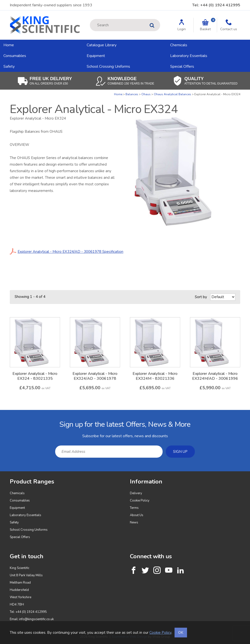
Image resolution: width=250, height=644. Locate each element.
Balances (132, 94)
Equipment (96, 56)
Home (9, 45)
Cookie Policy (140, 501)
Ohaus (146, 94)
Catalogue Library (102, 45)
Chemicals (179, 45)
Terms (134, 508)
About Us (137, 515)
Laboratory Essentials (189, 56)
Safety (9, 66)
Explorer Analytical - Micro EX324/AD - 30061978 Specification (67, 252)
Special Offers (182, 66)
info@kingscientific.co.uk (36, 619)
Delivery (136, 493)
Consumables (15, 56)
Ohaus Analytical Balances (172, 94)
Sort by (201, 297)
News (134, 522)
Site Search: (90, 19)
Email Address (0, 414)
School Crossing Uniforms (108, 66)
